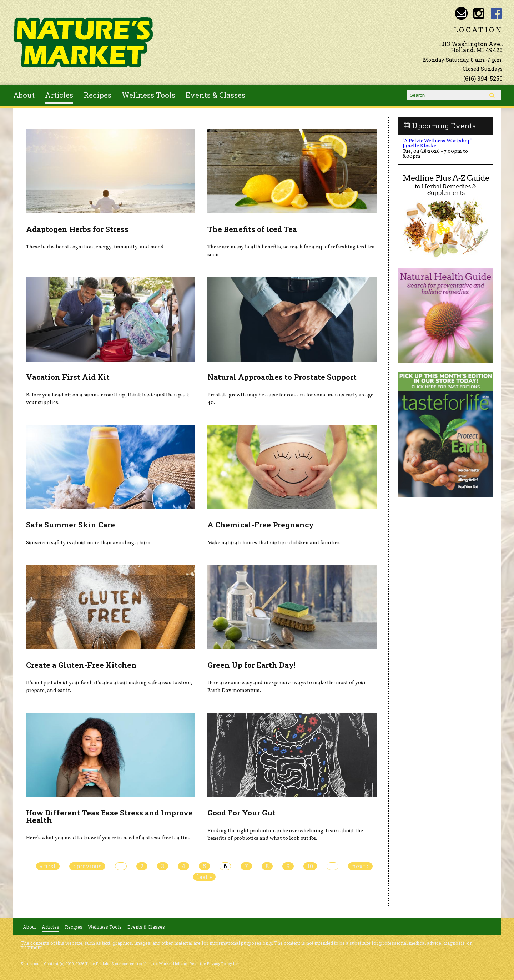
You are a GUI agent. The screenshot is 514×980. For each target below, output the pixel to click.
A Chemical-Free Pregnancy (261, 525)
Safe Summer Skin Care (70, 525)
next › (360, 866)
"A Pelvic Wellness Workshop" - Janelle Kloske (439, 143)
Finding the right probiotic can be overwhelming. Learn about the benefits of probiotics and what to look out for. (285, 835)
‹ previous (87, 866)
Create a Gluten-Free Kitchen (81, 665)
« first (48, 866)
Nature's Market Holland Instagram (479, 13)
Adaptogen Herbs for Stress (77, 229)
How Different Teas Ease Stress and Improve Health (109, 816)
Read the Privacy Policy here (215, 964)
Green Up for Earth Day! (251, 665)
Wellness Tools (148, 95)
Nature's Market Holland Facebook (496, 13)
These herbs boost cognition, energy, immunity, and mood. (95, 247)
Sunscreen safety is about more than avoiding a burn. (89, 543)
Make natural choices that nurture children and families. (274, 543)
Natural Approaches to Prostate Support (282, 377)
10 (310, 866)
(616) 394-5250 (483, 78)
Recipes (97, 95)
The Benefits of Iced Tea (252, 229)
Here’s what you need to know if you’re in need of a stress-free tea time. (109, 838)
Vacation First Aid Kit (68, 377)
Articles (59, 95)
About (24, 95)
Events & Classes (215, 95)
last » (204, 877)
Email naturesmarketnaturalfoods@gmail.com (461, 13)
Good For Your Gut (241, 813)
